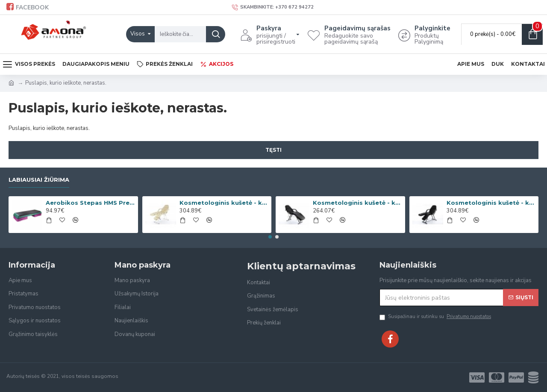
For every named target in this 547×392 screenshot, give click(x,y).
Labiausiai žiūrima (39, 180)
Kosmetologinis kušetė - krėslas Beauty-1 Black (357, 203)
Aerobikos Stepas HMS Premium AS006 (90, 203)
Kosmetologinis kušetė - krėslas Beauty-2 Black (491, 203)
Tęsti (273, 150)
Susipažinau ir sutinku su (436, 317)
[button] (270, 237)
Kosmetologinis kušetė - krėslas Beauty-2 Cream (224, 203)
